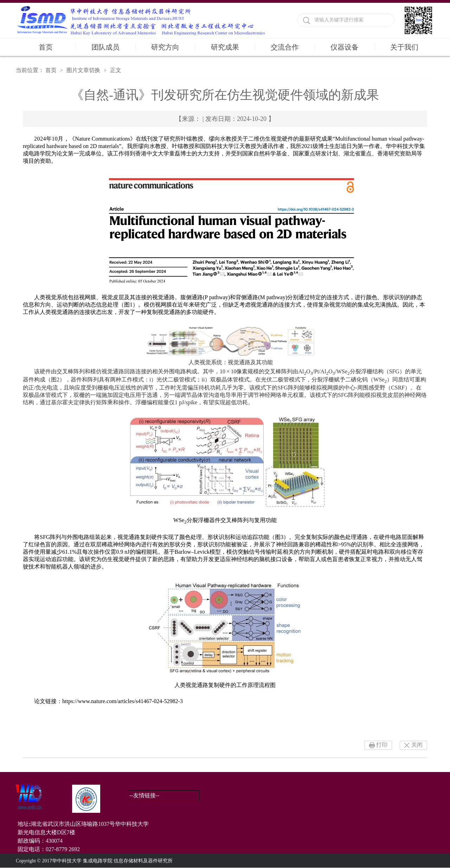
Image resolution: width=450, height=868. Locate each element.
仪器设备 (345, 47)
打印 (382, 745)
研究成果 (225, 47)
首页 (46, 47)
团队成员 (105, 47)
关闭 (417, 745)
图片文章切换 (83, 70)
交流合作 (285, 47)
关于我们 (404, 47)
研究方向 (165, 47)
